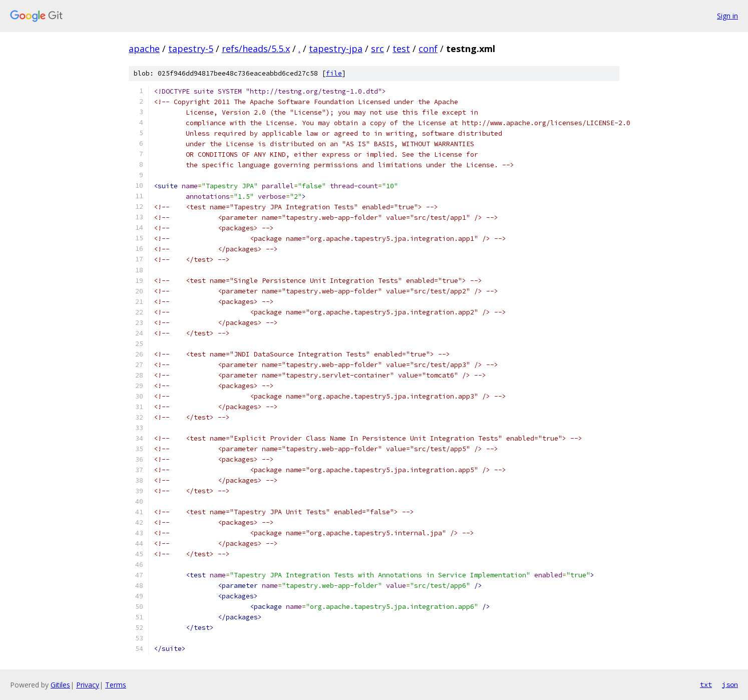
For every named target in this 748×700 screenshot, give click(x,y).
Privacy (88, 685)
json (730, 684)
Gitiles (60, 685)
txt (706, 684)
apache (144, 49)
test (401, 49)
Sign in (727, 16)
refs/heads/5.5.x (256, 49)
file (334, 73)
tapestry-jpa (336, 49)
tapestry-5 (191, 49)
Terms (116, 685)
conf (428, 49)
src (378, 49)
